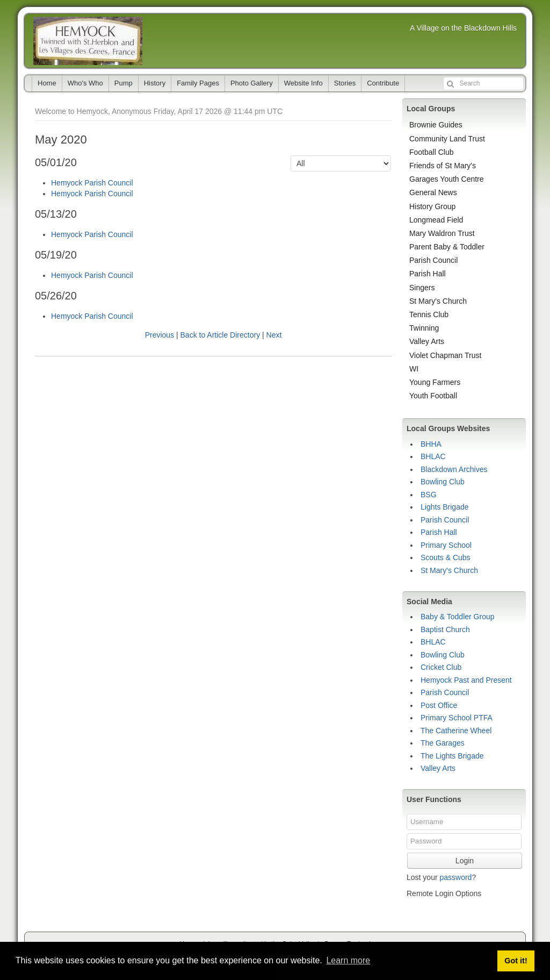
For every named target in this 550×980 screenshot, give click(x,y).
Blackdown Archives (454, 469)
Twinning (424, 328)
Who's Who (85, 83)
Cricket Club (441, 667)
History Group (432, 206)
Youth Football (433, 396)
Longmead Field (436, 220)
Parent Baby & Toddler (447, 247)
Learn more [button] (348, 960)
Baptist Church (445, 630)
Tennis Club (429, 314)
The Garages (443, 743)
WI (414, 369)
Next (274, 335)
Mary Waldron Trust (442, 233)
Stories (345, 83)
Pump (124, 83)
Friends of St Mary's (443, 166)
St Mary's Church (438, 301)
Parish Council (433, 260)
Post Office (439, 705)
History (155, 83)
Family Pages (198, 83)
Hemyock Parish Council (92, 183)
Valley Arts (427, 341)
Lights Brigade (445, 507)
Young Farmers (435, 382)
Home (47, 83)
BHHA (431, 444)
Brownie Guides (436, 125)
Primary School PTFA (457, 718)
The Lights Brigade (452, 756)
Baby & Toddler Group (458, 617)
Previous (160, 335)
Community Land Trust (447, 139)
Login (465, 861)
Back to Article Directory (220, 335)
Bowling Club (443, 482)
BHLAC (433, 456)
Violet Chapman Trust (445, 355)
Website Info (303, 83)
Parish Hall (428, 274)
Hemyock (88, 41)
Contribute (383, 83)
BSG (429, 495)
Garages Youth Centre (447, 179)
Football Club (432, 152)
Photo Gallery (252, 83)
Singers (422, 288)
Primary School (446, 545)
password (455, 877)
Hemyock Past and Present (466, 680)
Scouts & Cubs (446, 557)
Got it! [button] (516, 961)
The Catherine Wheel (456, 731)
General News (433, 192)
